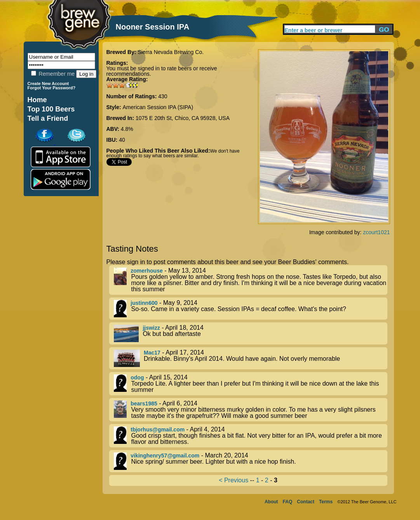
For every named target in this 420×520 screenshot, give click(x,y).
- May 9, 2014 (251, 309)
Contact (306, 502)
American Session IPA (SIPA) (158, 107)
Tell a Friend (48, 118)
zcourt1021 (376, 232)
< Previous (234, 480)
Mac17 (152, 353)
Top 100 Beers (51, 109)
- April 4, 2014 (251, 436)
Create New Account (48, 83)
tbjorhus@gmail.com (158, 430)
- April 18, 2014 (251, 333)
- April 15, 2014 (251, 384)
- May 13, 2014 (251, 280)
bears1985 (144, 403)
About (271, 502)
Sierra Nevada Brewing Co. (171, 52)
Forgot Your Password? (52, 88)
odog (137, 377)
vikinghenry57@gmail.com (165, 456)
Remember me (53, 74)
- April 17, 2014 (251, 358)
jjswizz (151, 328)
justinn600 (144, 303)
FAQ (288, 502)
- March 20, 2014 (251, 461)
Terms (326, 502)
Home (37, 100)
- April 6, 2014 (251, 410)
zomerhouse (146, 271)
